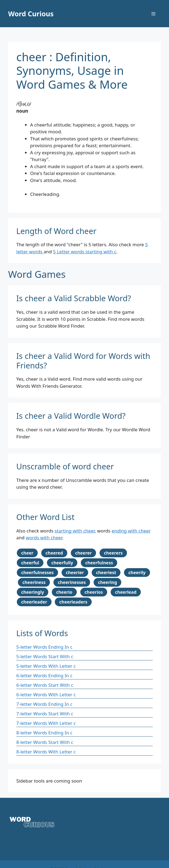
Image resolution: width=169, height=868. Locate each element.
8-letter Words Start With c (45, 742)
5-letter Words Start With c (45, 656)
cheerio (64, 592)
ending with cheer (131, 531)
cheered (54, 553)
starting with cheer (75, 531)
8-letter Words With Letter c (46, 752)
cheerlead (126, 592)
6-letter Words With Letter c (46, 695)
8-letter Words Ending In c (44, 733)
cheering (107, 582)
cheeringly (33, 592)
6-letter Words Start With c (45, 685)
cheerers (113, 553)
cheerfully (62, 563)
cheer (27, 553)
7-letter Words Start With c (45, 714)
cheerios (94, 592)
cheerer (83, 553)
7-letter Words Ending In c (44, 704)
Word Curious (31, 14)
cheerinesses (72, 582)
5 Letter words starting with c (85, 252)
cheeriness (34, 582)
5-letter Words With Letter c (46, 666)
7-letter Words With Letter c (46, 723)
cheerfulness (99, 563)
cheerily (137, 572)
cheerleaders (73, 602)
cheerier (75, 572)
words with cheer (44, 538)
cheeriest (106, 572)
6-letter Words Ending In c (44, 675)
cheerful (30, 563)
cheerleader (34, 602)
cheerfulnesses (37, 572)
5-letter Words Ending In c (44, 647)
